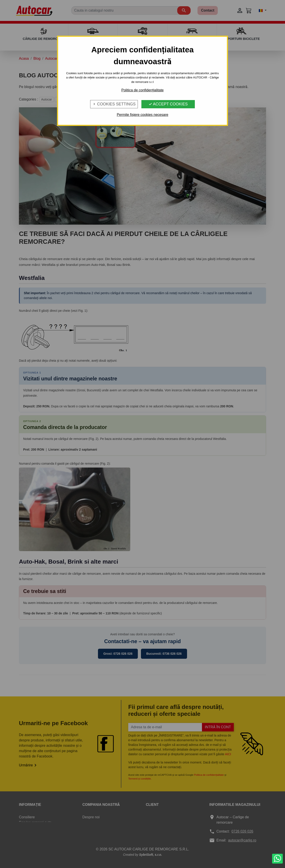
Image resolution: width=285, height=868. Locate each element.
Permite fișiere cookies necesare (142, 115)
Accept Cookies (168, 104)
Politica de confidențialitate (142, 90)
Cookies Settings (114, 104)
